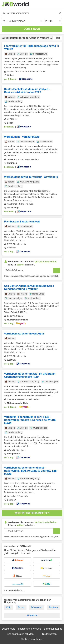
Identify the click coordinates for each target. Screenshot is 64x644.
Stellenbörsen (49, 634)
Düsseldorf (37, 607)
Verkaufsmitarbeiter (17, 38)
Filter (57, 38)
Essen (21, 607)
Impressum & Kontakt (29, 629)
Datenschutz (9, 629)
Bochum (53, 607)
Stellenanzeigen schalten (20, 634)
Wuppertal (32, 615)
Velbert (44, 38)
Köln (9, 607)
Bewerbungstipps (53, 629)
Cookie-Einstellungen (32, 639)
